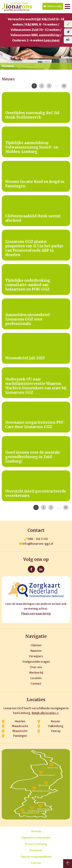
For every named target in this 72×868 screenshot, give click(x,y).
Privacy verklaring (36, 844)
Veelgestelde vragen (36, 662)
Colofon (36, 863)
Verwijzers (36, 656)
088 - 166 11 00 (36, 539)
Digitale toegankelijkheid (36, 857)
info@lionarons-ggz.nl (36, 544)
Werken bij (36, 673)
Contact (36, 683)
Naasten (36, 651)
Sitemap (36, 831)
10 (64, 86)
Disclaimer (36, 850)
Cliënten (36, 645)
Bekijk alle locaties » (45, 713)
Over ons (36, 667)
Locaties (36, 678)
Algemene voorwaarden (36, 838)
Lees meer (52, 40)
